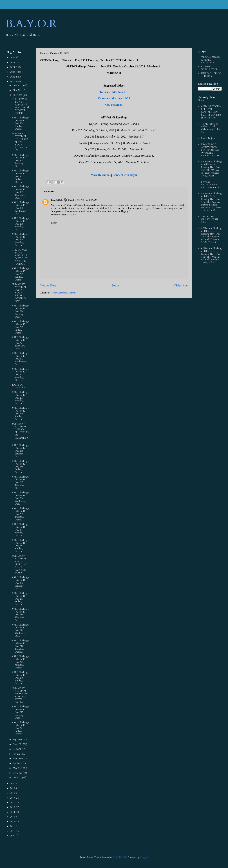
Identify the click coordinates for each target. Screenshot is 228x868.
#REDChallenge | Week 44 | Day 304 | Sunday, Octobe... (20, 123)
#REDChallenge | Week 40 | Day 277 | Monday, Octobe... (20, 662)
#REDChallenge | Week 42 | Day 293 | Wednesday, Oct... (20, 359)
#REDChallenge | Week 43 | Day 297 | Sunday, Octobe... (20, 274)
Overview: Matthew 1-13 (114, 92)
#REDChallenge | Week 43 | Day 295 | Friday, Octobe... (20, 327)
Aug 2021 (18, 744)
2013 (13, 817)
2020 (13, 784)
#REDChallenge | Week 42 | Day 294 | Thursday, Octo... (20, 343)
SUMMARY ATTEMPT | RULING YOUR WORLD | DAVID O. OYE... (20, 293)
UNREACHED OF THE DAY (211, 75)
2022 (13, 77)
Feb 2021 (18, 773)
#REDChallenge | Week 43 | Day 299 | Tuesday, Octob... (20, 224)
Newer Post (48, 285)
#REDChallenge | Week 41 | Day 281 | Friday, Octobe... (20, 599)
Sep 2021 (18, 740)
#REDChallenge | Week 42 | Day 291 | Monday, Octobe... (20, 398)
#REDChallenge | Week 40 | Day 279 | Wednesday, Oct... (20, 630)
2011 (13, 826)
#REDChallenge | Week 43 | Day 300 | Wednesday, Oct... (20, 208)
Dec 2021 (18, 86)
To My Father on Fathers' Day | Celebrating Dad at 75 (211, 128)
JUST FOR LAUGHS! (19, 386)
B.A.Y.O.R (31, 24)
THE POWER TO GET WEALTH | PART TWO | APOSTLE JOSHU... (20, 106)
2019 (13, 788)
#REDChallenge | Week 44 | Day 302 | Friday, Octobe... (20, 176)
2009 (13, 836)
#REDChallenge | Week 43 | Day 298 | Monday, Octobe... (20, 240)
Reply (54, 223)
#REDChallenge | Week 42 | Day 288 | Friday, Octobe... (20, 467)
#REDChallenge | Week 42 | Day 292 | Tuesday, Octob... (20, 375)
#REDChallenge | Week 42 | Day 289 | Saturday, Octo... (20, 451)
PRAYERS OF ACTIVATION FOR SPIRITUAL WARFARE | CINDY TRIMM (210, 150)
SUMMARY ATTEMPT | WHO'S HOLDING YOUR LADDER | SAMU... (20, 564)
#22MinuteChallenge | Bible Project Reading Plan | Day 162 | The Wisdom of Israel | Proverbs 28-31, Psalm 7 (211, 255)
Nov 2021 (18, 90)
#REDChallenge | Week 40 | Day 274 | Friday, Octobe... (20, 728)
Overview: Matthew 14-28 (114, 98)
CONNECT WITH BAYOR (209, 68)
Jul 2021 (17, 749)
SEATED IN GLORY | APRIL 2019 (210, 219)
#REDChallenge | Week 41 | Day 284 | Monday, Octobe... (20, 530)
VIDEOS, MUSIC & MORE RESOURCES (211, 60)
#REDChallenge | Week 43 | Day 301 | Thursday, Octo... (20, 192)
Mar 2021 (18, 768)
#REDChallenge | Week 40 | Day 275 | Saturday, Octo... (20, 712)
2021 (13, 81)
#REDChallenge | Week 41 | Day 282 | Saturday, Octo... (20, 583)
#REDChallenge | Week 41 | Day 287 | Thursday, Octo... (20, 482)
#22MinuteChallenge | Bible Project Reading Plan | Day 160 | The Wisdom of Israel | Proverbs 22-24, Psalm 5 (211, 235)
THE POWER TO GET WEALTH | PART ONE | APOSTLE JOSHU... (20, 257)
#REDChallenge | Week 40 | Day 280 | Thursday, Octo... (20, 615)
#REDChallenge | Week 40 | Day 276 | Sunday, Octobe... (20, 678)
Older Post (181, 285)
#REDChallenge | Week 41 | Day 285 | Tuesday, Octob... (20, 514)
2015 (13, 807)
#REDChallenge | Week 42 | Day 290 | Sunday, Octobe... (20, 414)
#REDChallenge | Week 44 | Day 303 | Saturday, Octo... (20, 161)
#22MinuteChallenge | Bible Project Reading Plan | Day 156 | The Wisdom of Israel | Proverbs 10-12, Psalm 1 (211, 169)
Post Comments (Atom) (64, 293)
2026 (13, 58)
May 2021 (18, 759)
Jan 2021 (17, 778)
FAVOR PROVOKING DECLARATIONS (211, 185)
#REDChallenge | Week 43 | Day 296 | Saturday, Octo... (20, 311)
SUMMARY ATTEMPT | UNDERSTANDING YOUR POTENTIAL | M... (20, 142)
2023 (13, 72)
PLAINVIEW (119, 857)
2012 (13, 821)
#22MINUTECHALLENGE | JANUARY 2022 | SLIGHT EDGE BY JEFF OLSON (211, 112)
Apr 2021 (18, 763)
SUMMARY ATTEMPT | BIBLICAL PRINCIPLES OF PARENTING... (21, 432)
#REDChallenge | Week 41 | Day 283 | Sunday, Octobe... (20, 546)
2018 (13, 793)
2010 (13, 831)
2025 (13, 63)
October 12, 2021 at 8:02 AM (83, 200)
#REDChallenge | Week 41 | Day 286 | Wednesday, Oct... (20, 498)
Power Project (208, 138)
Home (115, 285)
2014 (13, 812)
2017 (13, 798)
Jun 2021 (18, 754)
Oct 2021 (18, 95)
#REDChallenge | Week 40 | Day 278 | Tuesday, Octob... (20, 646)
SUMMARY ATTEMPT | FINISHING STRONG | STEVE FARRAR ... (20, 695)
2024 (13, 67)
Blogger (144, 857)
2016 (13, 803)
